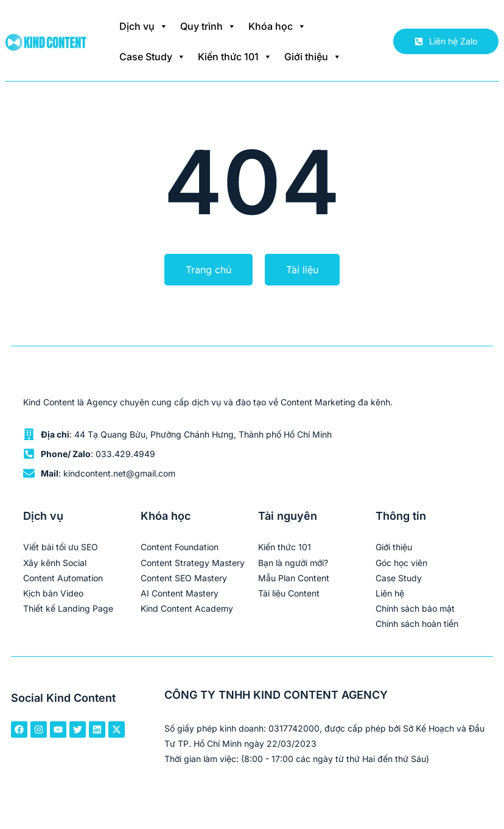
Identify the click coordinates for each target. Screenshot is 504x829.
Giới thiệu (313, 57)
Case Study (152, 57)
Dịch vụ (144, 26)
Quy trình (208, 26)
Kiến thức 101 (235, 57)
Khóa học (277, 26)
